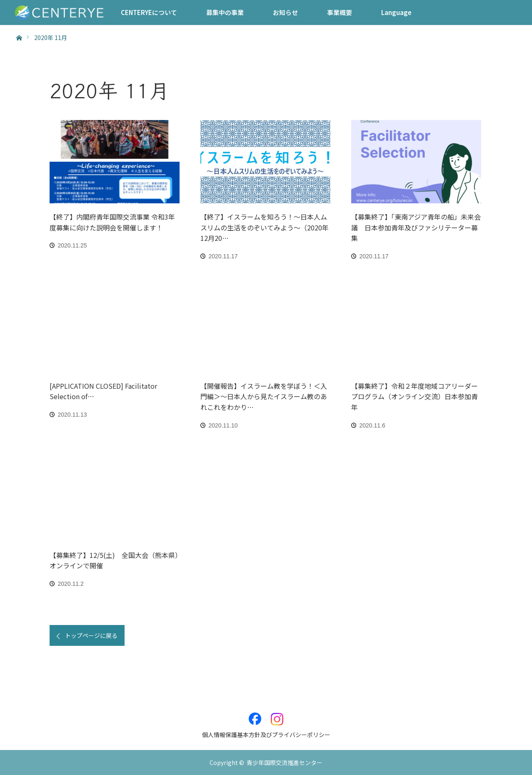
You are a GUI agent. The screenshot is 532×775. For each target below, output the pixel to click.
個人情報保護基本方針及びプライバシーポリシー (266, 735)
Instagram (277, 715)
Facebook (255, 715)
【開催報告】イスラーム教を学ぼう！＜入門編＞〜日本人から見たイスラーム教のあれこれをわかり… (264, 396)
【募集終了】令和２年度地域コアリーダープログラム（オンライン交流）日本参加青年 (415, 396)
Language (396, 12)
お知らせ (285, 12)
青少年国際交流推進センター (285, 762)
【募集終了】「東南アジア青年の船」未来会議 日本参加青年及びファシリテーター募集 (416, 227)
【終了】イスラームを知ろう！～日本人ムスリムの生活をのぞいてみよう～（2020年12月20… (265, 227)
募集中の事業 (225, 12)
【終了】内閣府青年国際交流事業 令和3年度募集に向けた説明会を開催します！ (112, 222)
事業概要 (340, 12)
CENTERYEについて (149, 12)
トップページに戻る (91, 635)
